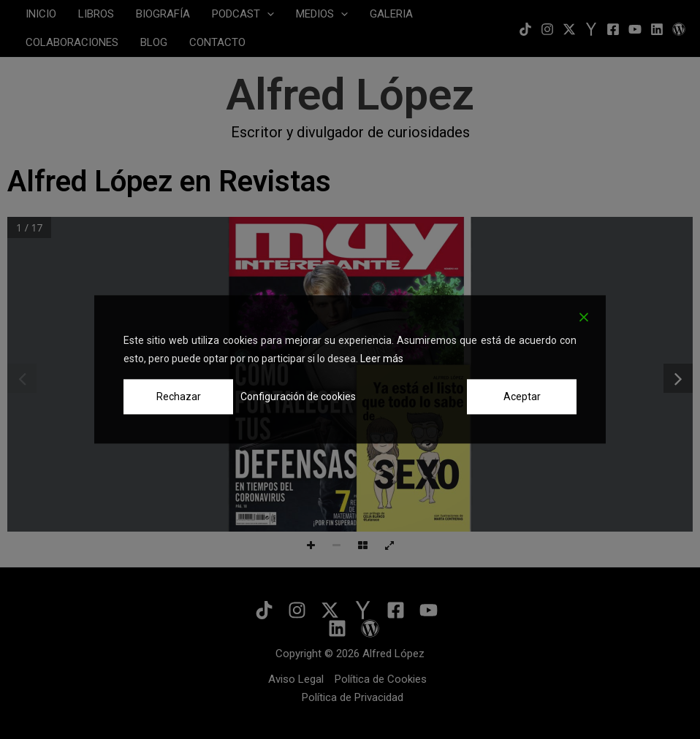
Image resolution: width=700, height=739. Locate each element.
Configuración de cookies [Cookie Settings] (298, 397)
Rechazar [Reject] (179, 397)
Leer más (382, 359)
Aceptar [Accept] (522, 397)
